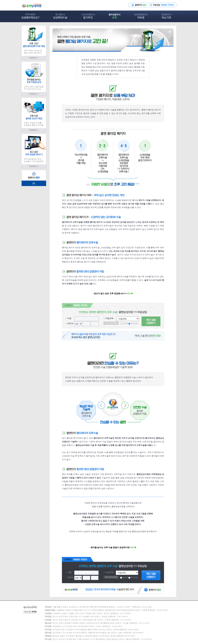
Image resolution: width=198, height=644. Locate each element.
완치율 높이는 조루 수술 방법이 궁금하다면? (113, 547)
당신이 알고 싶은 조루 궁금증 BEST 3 (113, 293)
